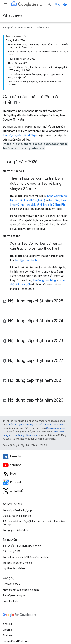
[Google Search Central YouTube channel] (35, 465)
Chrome (7, 630)
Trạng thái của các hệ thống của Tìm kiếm (26, 557)
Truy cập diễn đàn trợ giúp (17, 510)
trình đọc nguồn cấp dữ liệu (20, 135)
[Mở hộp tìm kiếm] (49, 4)
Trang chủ (8, 27)
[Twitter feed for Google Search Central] (35, 491)
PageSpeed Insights (14, 595)
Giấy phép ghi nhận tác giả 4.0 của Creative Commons (36, 424)
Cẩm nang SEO (11, 551)
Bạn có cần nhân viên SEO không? (22, 546)
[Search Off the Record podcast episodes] (35, 482)
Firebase (8, 635)
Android (7, 624)
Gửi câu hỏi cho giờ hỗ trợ (17, 516)
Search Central (31, 4)
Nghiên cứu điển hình (15, 568)
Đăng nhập (61, 4)
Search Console (12, 584)
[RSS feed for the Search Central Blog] (35, 474)
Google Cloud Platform (16, 641)
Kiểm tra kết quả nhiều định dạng (21, 590)
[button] (35, 305)
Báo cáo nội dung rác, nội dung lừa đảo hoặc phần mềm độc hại (34, 523)
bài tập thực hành (26, 260)
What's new (12, 15)
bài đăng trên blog (44, 280)
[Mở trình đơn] (6, 4)
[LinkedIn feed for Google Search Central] (35, 457)
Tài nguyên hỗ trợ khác (16, 530)
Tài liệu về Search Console (17, 563)
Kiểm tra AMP (11, 601)
